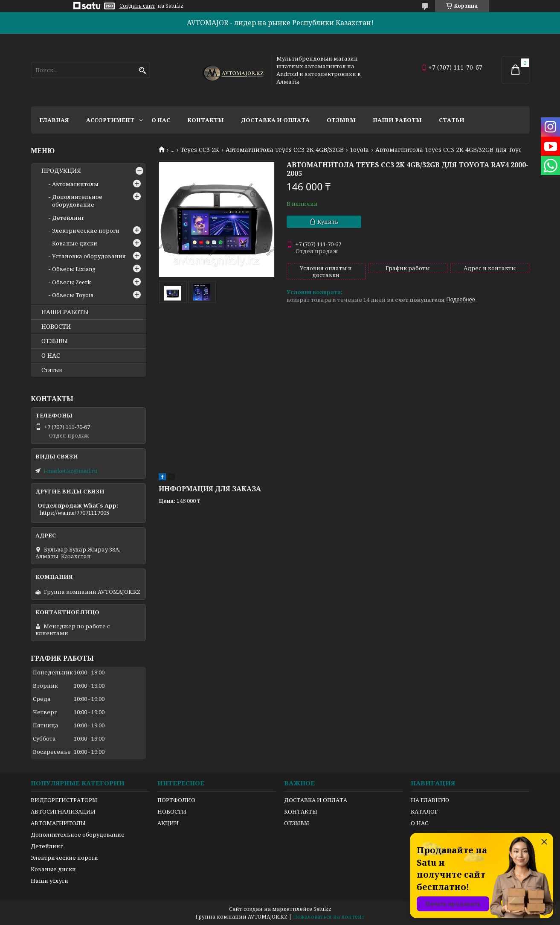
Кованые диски (75, 243)
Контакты (206, 120)
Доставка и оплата (275, 120)
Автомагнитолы (75, 184)
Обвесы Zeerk (71, 282)
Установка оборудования (89, 256)
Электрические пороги (86, 231)
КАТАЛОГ (424, 811)
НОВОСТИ (56, 327)
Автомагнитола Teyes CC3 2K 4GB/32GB (285, 150)
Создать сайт (137, 6)
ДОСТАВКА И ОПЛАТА (316, 800)
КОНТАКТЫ (301, 811)
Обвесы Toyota (73, 295)
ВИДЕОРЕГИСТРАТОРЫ (64, 800)
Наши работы (397, 120)
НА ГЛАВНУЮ (430, 800)
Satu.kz (322, 909)
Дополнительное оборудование (77, 201)
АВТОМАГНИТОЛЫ (58, 823)
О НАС (51, 356)
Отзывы (341, 120)
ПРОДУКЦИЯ (61, 171)
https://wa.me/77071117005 (74, 513)
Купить (328, 222)
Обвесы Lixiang (74, 269)
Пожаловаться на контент (329, 917)
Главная (54, 120)
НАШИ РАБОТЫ (65, 312)
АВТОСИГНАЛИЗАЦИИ (63, 811)
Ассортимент (110, 120)
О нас (161, 120)
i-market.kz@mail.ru (70, 471)
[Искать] (143, 71)
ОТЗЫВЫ (55, 341)
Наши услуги (49, 881)
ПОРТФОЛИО (176, 800)
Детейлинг (68, 218)
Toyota (359, 150)
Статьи (452, 120)
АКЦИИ (168, 823)
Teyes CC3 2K (200, 150)
